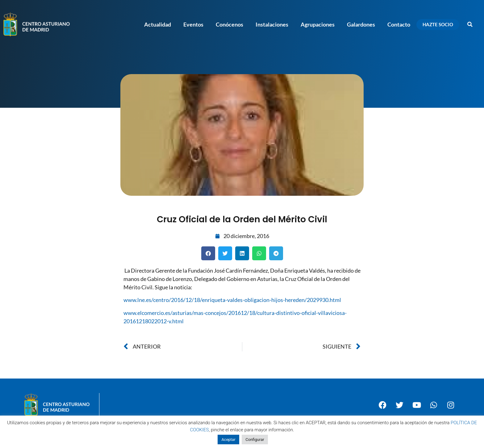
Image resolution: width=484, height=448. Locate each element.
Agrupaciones (318, 24)
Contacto (399, 24)
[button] (470, 24)
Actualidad (158, 24)
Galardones (361, 24)
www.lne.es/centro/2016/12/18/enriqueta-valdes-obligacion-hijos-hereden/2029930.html (232, 300)
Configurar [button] (255, 440)
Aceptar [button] (228, 440)
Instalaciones (272, 24)
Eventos (193, 24)
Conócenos (229, 24)
